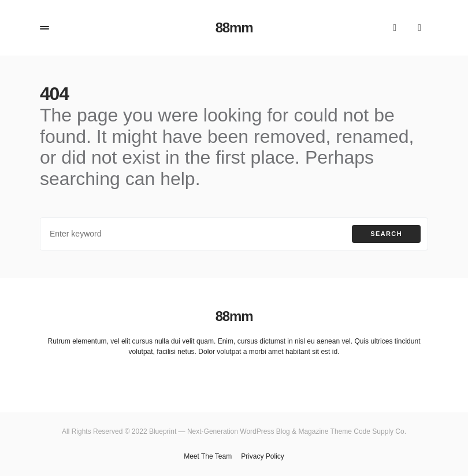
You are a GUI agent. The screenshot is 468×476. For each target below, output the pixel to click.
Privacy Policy (263, 456)
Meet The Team (208, 456)
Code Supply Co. (380, 431)
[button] (44, 28)
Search (386, 234)
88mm (234, 27)
